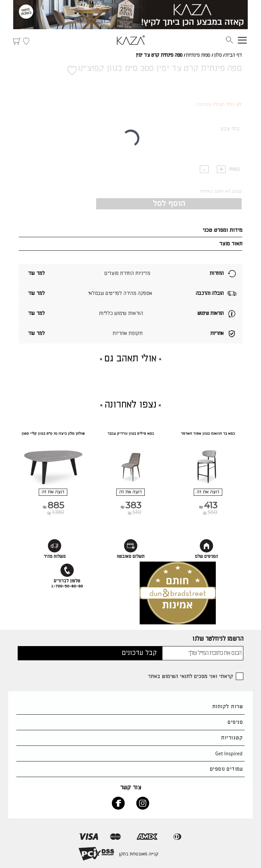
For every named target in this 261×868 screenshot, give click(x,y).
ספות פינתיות (198, 55)
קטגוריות (232, 738)
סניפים (235, 722)
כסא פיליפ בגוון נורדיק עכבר (131, 434)
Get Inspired (229, 753)
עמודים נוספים (226, 769)
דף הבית (234, 55)
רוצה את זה (208, 492)
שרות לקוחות (227, 707)
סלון (218, 55)
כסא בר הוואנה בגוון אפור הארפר (208, 434)
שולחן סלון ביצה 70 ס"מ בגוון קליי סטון (53, 434)
